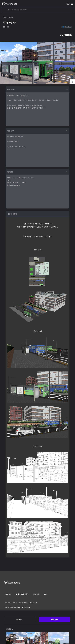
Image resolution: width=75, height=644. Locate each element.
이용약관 (8, 594)
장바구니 (20, 619)
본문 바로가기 (0, 0)
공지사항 (36, 594)
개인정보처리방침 (22, 594)
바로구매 (55, 619)
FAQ (46, 594)
